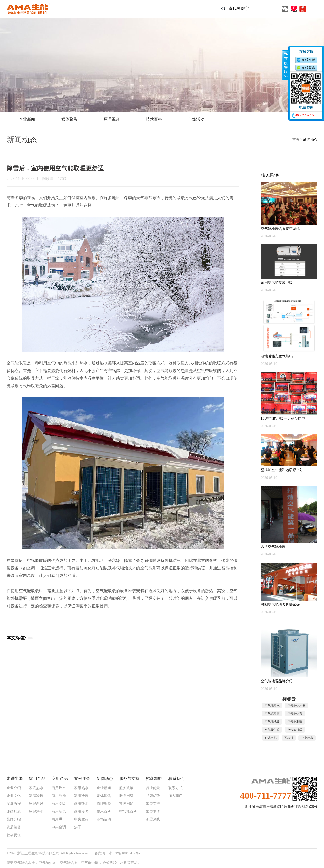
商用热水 (59, 788)
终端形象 (14, 812)
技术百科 (154, 119)
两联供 (289, 738)
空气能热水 (272, 706)
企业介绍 (14, 788)
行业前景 (153, 788)
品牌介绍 (14, 819)
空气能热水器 (296, 706)
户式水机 (271, 738)
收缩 (285, 65)
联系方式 (175, 788)
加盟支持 (153, 804)
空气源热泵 (272, 714)
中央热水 (307, 738)
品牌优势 (153, 796)
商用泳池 (59, 796)
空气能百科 (128, 812)
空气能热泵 (295, 714)
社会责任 (14, 835)
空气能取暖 (37, 205)
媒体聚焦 (69, 119)
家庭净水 (36, 812)
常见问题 (126, 804)
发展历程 (14, 804)
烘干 (78, 827)
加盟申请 (153, 812)
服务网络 (126, 796)
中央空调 (59, 827)
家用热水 (81, 788)
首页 (296, 140)
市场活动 (196, 119)
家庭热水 (36, 788)
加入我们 (175, 796)
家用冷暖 (81, 796)
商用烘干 (59, 819)
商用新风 (59, 812)
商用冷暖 (59, 804)
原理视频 (112, 119)
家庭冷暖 (36, 796)
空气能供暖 (272, 730)
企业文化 (14, 796)
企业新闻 (27, 119)
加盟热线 (153, 819)
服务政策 (126, 788)
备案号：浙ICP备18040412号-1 (118, 853)
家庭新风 (36, 804)
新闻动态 (310, 140)
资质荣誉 (14, 827)
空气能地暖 (272, 722)
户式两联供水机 (115, 863)
